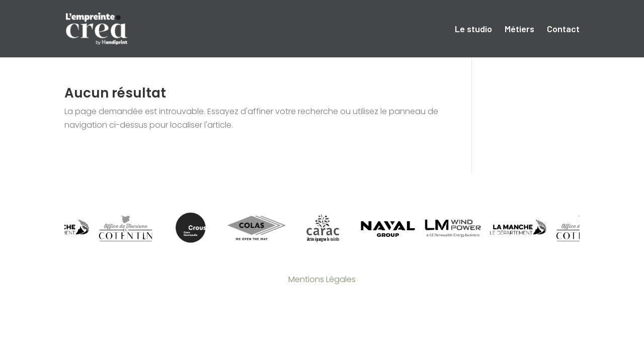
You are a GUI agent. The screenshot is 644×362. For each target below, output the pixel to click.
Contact (563, 30)
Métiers (519, 30)
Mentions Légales (322, 279)
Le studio (473, 30)
